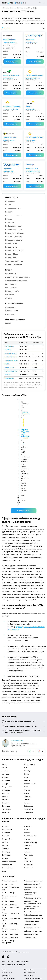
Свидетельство (6, 957)
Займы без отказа (32, 840)
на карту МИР (11, 244)
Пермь (27, 696)
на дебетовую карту (14, 237)
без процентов (11, 288)
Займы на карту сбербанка (31, 812)
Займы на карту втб (32, 802)
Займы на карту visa (10, 856)
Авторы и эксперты (22, 880)
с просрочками (11, 311)
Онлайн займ (30, 140)
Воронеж (5, 712)
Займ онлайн (30, 109)
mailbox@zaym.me (10, 928)
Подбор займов (7, 917)
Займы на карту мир (10, 853)
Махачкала (6, 731)
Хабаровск (29, 724)
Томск (27, 718)
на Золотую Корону (13, 215)
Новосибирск (7, 786)
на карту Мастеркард (14, 251)
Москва (5, 777)
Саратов (28, 712)
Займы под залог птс (33, 816)
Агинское (5, 692)
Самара (27, 708)
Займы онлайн (8, 802)
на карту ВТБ (11, 258)
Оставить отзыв (23, 429)
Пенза (27, 692)
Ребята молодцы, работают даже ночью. (19, 409)
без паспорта (11, 284)
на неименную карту (14, 229)
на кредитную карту (14, 240)
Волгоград (6, 708)
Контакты (11, 880)
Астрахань (6, 699)
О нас (3, 880)
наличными (10, 201)
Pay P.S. (29, 106)
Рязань (27, 705)
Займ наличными (30, 891)
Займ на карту (29, 900)
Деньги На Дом (10, 137)
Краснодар (6, 724)
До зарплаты (8, 78)
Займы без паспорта (33, 830)
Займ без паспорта (31, 908)
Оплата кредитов (7, 914)
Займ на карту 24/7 (10, 42)
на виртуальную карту (15, 233)
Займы (12, 8)
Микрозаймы (29, 888)
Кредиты (5, 911)
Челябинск (29, 728)
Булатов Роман (17, 659)
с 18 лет (9, 298)
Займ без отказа (30, 916)
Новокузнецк (30, 683)
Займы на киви (8, 820)
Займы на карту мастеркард (8, 860)
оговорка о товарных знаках (30, 955)
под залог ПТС (11, 274)
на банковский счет (13, 226)
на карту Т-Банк (12, 254)
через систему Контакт (15, 261)
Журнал (4, 888)
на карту (9, 212)
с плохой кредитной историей (17, 277)
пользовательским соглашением (13, 949)
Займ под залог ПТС (24, 8)
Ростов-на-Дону (31, 702)
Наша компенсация (8, 883)
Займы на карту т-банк (33, 799)
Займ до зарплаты (31, 913)
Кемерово (6, 721)
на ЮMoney (10, 222)
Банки (4, 906)
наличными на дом (13, 208)
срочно (8, 323)
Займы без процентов (33, 833)
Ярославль (29, 731)
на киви (8, 219)
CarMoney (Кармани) (34, 75)
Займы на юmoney (9, 823)
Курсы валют (6, 894)
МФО (3, 908)
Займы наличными (9, 799)
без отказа (10, 295)
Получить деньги (12, 62)
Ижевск (5, 715)
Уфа (26, 777)
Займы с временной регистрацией (32, 826)
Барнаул (5, 702)
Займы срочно (30, 856)
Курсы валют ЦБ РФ (8, 897)
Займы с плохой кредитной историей (33, 821)
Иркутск (5, 718)
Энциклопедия (7, 891)
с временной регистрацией (16, 281)
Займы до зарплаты (32, 846)
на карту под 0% (12, 291)
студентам (10, 314)
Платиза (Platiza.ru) (11, 75)
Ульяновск (29, 773)
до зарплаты (11, 307)
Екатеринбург (7, 757)
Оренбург (28, 689)
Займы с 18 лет (30, 843)
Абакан (4, 686)
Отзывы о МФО (7, 903)
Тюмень (27, 721)
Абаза (4, 683)
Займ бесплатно (32, 42)
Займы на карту (8, 811)
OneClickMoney (9, 40)
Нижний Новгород (9, 780)
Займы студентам (31, 853)
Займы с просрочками (33, 849)
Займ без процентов (31, 911)
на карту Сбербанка (13, 265)
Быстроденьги (32, 169)
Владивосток (7, 705)
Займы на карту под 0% (34, 837)
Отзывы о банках (7, 900)
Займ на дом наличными (33, 897)
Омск (26, 686)
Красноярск (6, 728)
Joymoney (30, 39)
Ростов (27, 699)
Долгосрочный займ (11, 109)
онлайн (8, 205)
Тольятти (28, 715)
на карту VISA (11, 247)
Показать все (6, 28)
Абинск (5, 689)
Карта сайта (21, 883)
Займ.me (5, 8)
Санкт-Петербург (31, 761)
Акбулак (5, 696)
